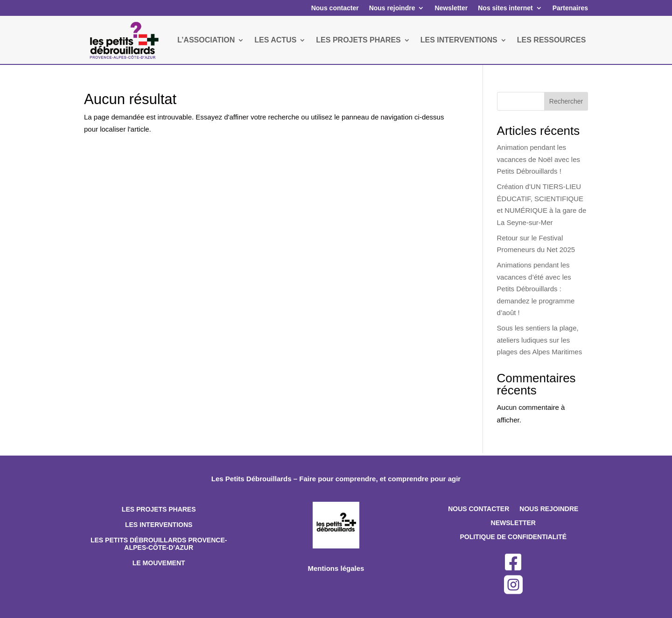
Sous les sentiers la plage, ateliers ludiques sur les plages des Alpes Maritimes (540, 340)
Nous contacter (335, 8)
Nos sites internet (505, 8)
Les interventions (159, 525)
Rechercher (566, 101)
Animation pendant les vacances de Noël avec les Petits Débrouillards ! (539, 159)
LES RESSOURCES (552, 40)
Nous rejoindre (392, 8)
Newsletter (451, 8)
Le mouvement (159, 563)
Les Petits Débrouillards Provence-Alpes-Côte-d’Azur (159, 544)
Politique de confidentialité (513, 537)
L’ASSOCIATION (206, 40)
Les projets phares (159, 509)
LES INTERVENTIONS (459, 40)
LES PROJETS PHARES (358, 40)
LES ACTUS (275, 40)
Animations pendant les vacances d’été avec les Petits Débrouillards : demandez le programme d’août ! (536, 289)
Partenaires (570, 8)
